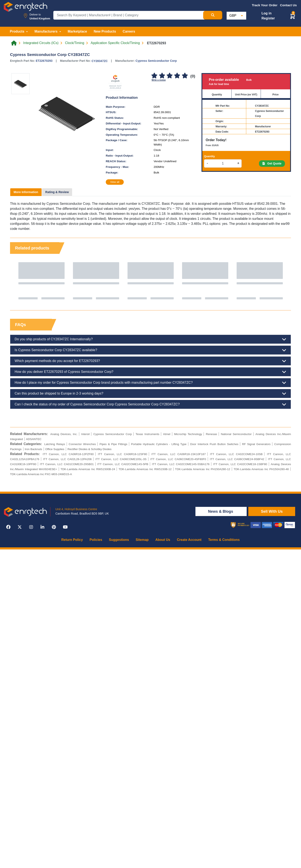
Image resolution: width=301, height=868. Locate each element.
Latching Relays (55, 444)
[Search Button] (213, 15)
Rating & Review (57, 192)
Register (268, 18)
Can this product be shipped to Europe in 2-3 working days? (150, 394)
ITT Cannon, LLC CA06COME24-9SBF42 (237, 459)
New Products (105, 31)
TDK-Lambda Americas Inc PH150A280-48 (261, 469)
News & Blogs (221, 511)
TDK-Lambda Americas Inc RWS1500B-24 (88, 469)
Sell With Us (272, 511)
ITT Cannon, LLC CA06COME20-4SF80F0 (178, 459)
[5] (185, 76)
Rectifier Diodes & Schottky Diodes (90, 449)
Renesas (212, 434)
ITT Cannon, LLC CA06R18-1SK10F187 (179, 454)
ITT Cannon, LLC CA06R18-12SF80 (123, 454)
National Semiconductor (236, 434)
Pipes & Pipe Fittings (113, 444)
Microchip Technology (188, 434)
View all (115, 182)
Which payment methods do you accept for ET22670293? (150, 361)
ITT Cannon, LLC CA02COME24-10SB (236, 454)
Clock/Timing (75, 43)
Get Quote (272, 163)
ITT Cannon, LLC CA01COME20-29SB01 (67, 464)
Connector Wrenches (82, 444)
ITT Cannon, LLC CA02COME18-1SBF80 (240, 464)
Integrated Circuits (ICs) (41, 43)
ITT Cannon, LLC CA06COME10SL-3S (121, 459)
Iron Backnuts (33, 449)
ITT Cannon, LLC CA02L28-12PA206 (67, 459)
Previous (17, 281)
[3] (170, 76)
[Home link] (14, 43)
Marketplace (77, 31)
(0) (193, 76)
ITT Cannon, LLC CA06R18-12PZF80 (68, 454)
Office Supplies (55, 449)
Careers (129, 31)
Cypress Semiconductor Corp (156, 61)
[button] (293, 16)
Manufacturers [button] (47, 31)
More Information (26, 192)
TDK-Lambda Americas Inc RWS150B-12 (145, 469)
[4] (177, 76)
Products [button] (18, 31)
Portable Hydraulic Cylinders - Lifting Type (159, 444)
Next (284, 281)
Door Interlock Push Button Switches (214, 444)
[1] (154, 76)
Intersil (85, 434)
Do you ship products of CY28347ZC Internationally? (150, 339)
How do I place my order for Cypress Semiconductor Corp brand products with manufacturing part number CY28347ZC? (150, 383)
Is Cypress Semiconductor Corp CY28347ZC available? (150, 350)
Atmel (167, 434)
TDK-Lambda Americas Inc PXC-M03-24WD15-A (41, 474)
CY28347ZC (100, 61)
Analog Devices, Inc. (64, 434)
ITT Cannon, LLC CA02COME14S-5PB (123, 464)
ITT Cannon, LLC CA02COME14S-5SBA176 (181, 464)
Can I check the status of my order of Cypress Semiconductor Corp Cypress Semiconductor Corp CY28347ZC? (150, 404)
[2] (162, 76)
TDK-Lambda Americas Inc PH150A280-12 (203, 469)
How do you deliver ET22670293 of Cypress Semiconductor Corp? (150, 372)
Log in (267, 13)
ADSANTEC (34, 439)
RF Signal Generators (256, 444)
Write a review (159, 80)
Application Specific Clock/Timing (115, 43)
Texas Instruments (147, 434)
